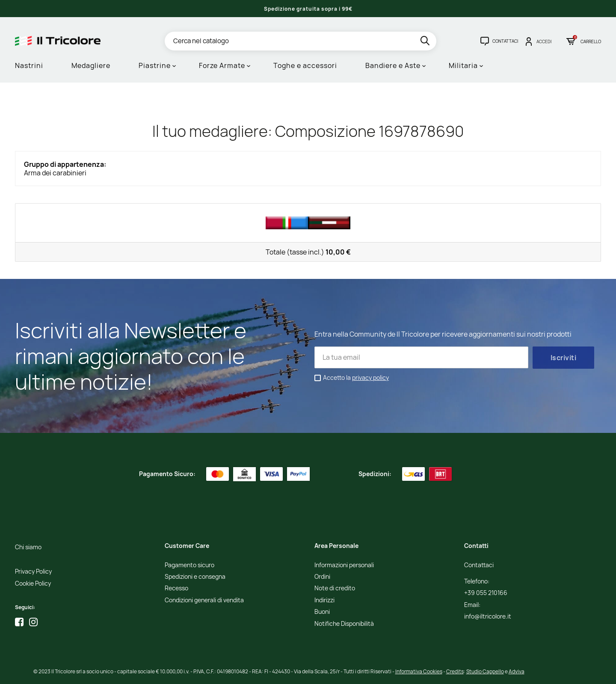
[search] (426, 42)
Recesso (176, 588)
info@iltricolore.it (488, 617)
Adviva (517, 671)
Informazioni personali (344, 565)
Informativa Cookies (419, 671)
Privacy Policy (33, 572)
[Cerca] (301, 41)
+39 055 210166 (486, 593)
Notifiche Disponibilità (344, 624)
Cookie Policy (33, 584)
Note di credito (335, 588)
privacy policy (370, 378)
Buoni (322, 612)
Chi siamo (28, 547)
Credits (455, 671)
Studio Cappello (485, 671)
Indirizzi (324, 600)
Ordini (322, 577)
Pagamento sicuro (190, 565)
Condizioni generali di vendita (204, 600)
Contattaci (479, 565)
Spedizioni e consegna (195, 577)
